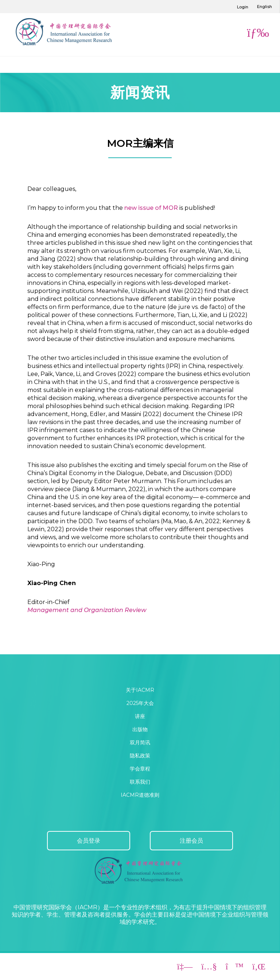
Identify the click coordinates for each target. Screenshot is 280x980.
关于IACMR (140, 690)
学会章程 (140, 769)
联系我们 (140, 782)
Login (243, 7)
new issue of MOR (151, 208)
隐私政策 (140, 756)
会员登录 (89, 841)
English (265, 7)
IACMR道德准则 (140, 795)
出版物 (140, 729)
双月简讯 (140, 742)
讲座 (140, 716)
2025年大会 (140, 703)
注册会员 (191, 841)
